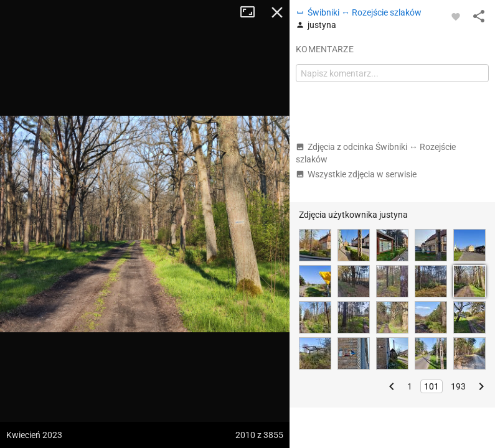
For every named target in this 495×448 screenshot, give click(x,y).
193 (458, 386)
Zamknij (277, 12)
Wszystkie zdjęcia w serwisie (356, 174)
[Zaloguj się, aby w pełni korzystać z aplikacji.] (456, 16)
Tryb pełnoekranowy (252, 12)
